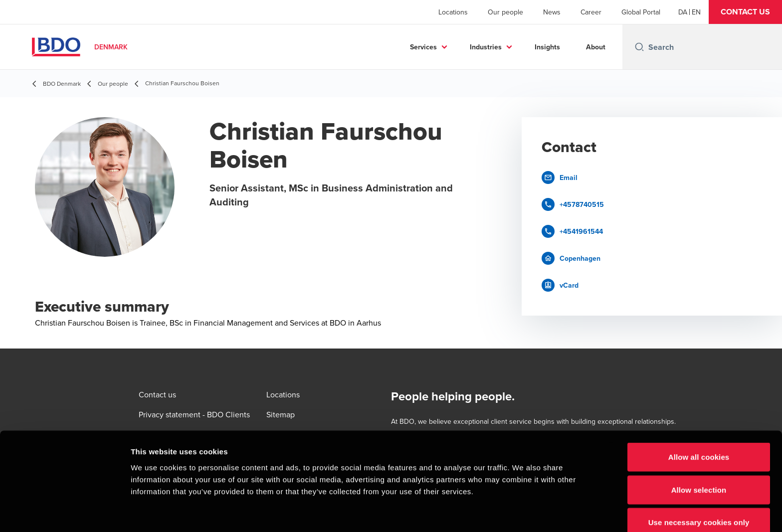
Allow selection (699, 442)
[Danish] (683, 12)
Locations (453, 12)
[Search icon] (639, 47)
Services (423, 47)
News (552, 12)
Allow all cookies (699, 409)
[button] (745, 12)
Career (591, 12)
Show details (523, 512)
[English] (696, 12)
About (596, 47)
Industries (486, 47)
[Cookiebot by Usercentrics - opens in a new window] (65, 513)
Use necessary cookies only (699, 474)
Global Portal (641, 12)
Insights (547, 47)
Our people (505, 12)
